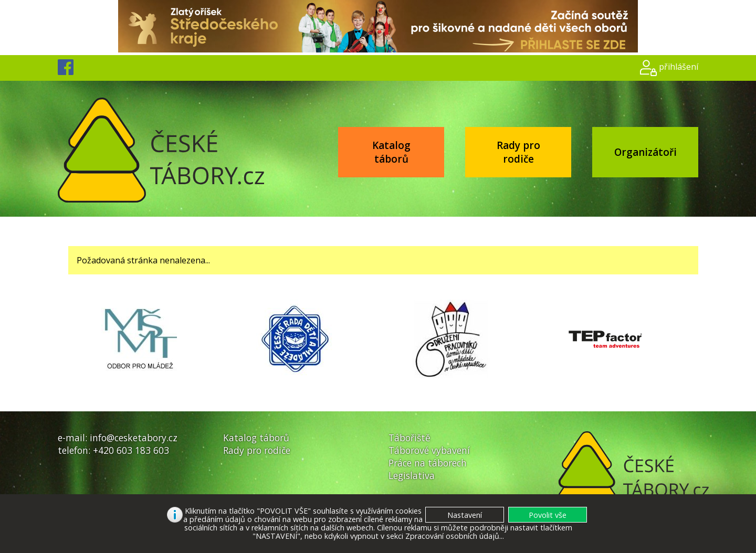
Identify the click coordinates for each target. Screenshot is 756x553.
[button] (548, 515)
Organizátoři (645, 152)
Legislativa (412, 475)
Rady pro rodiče (518, 152)
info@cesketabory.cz (134, 438)
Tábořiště (409, 438)
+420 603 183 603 (131, 450)
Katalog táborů (391, 152)
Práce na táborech (428, 463)
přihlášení (679, 67)
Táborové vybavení (429, 450)
